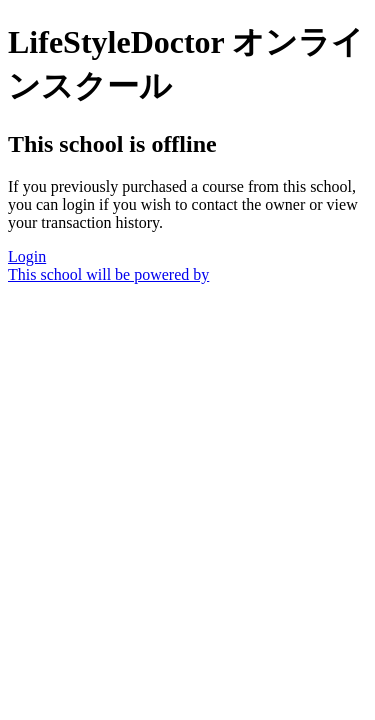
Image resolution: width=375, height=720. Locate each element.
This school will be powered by (108, 274)
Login (27, 256)
